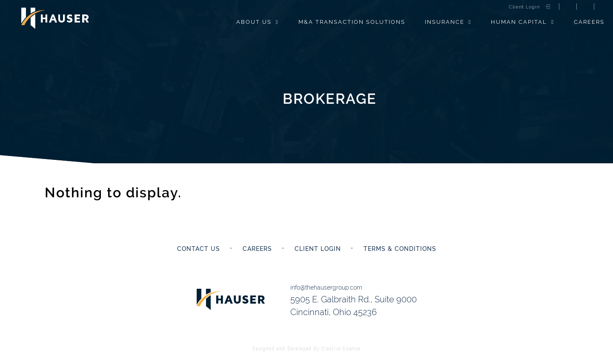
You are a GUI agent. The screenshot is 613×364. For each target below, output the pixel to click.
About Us (254, 22)
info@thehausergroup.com (326, 287)
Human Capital (519, 22)
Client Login (524, 7)
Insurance (445, 22)
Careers (589, 22)
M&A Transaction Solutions (352, 22)
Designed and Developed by (306, 348)
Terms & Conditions (400, 249)
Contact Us (199, 249)
